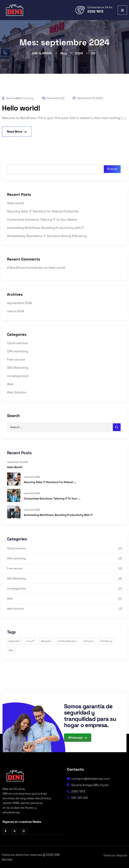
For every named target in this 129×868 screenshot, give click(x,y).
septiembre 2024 (20, 303)
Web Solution (17, 392)
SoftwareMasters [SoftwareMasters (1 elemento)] (67, 641)
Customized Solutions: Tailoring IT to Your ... (52, 499)
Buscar (112, 169)
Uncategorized (18, 376)
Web (10, 384)
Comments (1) (53, 98)
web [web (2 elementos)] (11, 650)
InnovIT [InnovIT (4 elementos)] (30, 641)
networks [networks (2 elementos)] (46, 641)
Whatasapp (78, 738)
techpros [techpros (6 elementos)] (88, 641)
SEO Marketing (18, 368)
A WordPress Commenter (25, 268)
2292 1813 (95, 11)
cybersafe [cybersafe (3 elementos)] (14, 641)
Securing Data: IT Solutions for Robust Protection (43, 211)
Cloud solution (17, 343)
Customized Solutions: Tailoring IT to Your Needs (42, 219)
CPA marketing (18, 351)
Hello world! (21, 108)
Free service (16, 359)
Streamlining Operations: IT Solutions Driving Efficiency (47, 236)
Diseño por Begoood (115, 855)
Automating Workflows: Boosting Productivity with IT (46, 228)
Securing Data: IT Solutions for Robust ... (50, 482)
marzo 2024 (16, 311)
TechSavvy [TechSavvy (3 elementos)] (106, 641)
